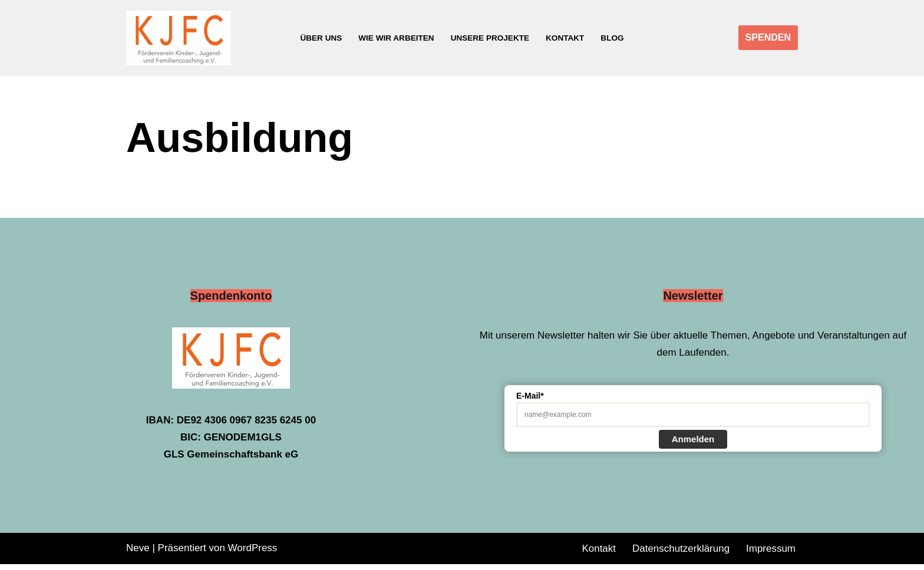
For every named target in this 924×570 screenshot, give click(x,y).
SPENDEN (768, 37)
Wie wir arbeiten (396, 38)
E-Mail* (530, 402)
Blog (613, 38)
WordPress (253, 554)
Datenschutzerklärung (681, 554)
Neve (138, 554)
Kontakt (565, 38)
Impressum (771, 554)
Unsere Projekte (490, 38)
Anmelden (693, 445)
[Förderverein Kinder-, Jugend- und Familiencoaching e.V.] (181, 38)
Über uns (321, 38)
